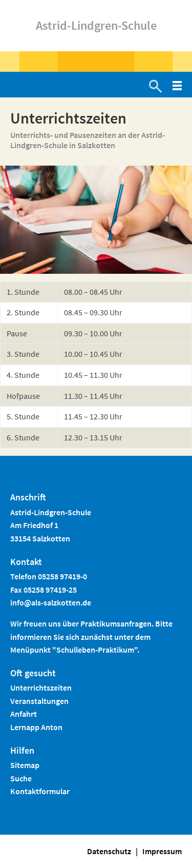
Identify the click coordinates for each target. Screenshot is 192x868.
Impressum (162, 851)
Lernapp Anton (36, 727)
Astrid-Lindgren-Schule (96, 25)
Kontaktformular (40, 791)
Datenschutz (109, 851)
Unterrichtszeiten (41, 688)
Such (19, 778)
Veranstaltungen (39, 701)
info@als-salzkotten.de (51, 602)
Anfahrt (24, 714)
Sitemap (25, 765)
